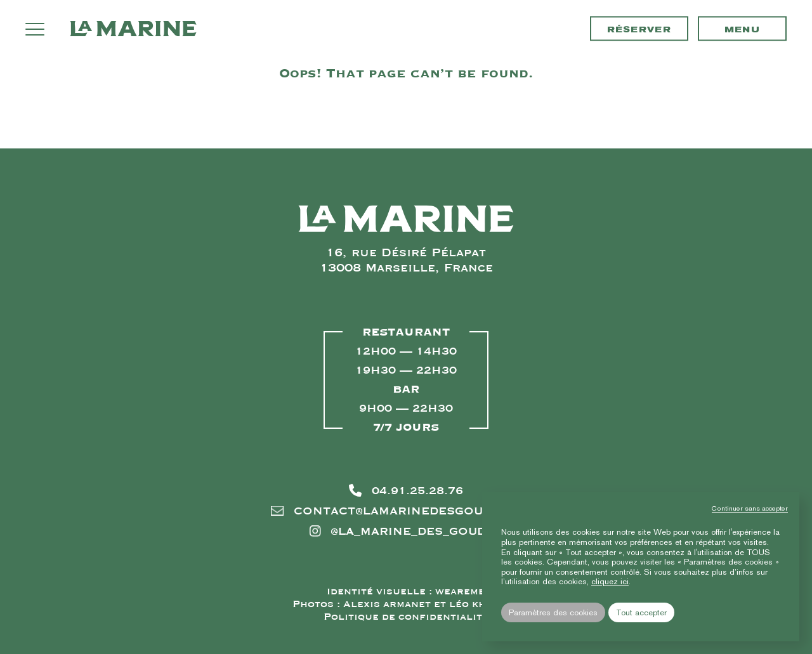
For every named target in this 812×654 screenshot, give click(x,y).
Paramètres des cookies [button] (553, 612)
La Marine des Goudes (133, 29)
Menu (742, 29)
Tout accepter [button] (641, 612)
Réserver (639, 29)
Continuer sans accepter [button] (750, 508)
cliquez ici (610, 581)
